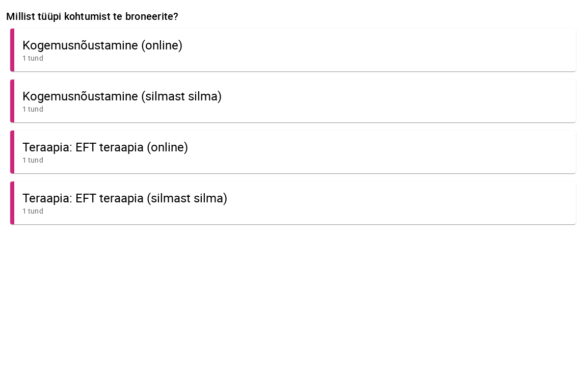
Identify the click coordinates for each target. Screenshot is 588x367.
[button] (293, 50)
